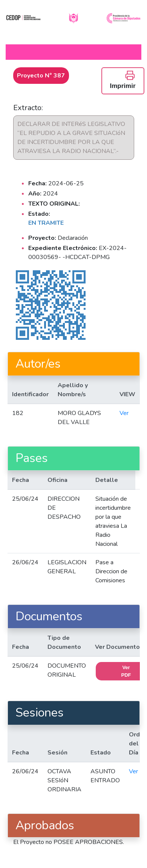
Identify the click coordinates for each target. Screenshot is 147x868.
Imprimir (123, 80)
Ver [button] (124, 413)
